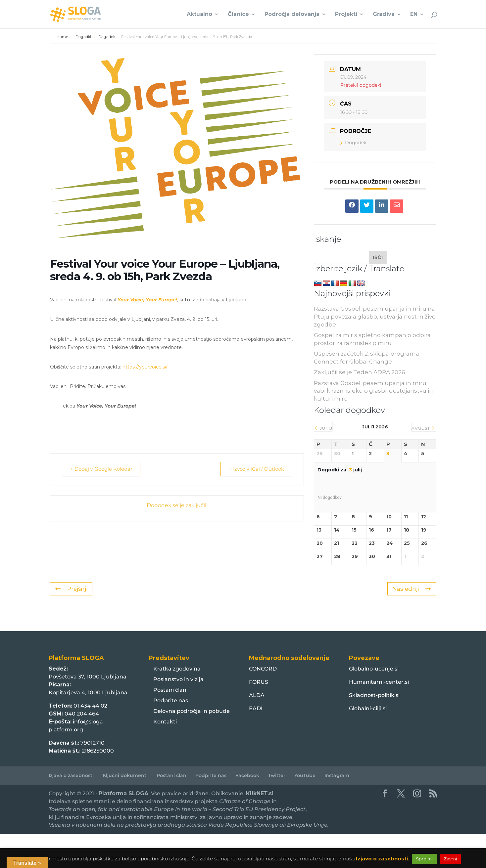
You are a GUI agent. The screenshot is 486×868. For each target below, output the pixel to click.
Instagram (337, 775)
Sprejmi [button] (424, 859)
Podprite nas (171, 700)
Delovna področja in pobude (192, 711)
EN (414, 15)
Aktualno (199, 15)
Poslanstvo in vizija (178, 679)
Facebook (247, 775)
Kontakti (165, 722)
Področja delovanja (292, 15)
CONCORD (263, 669)
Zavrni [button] (450, 859)
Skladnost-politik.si (374, 695)
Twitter (277, 775)
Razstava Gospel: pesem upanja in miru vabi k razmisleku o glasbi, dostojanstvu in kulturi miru (373, 391)
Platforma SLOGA (123, 793)
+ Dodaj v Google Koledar (103, 469)
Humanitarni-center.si (379, 682)
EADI (256, 708)
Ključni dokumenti (125, 775)
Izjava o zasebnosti (71, 775)
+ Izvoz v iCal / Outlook (255, 469)
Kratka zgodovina (177, 669)
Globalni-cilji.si (368, 708)
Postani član (170, 690)
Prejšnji (71, 589)
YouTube (305, 775)
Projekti (346, 15)
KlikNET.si (260, 793)
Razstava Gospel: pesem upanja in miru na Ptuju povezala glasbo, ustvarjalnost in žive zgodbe (375, 317)
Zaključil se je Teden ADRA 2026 (360, 372)
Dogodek (107, 37)
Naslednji (412, 589)
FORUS (259, 682)
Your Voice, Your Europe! (147, 300)
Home (63, 37)
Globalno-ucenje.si (374, 669)
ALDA (257, 695)
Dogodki (83, 37)
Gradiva (384, 15)
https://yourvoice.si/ (145, 367)
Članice (238, 15)
